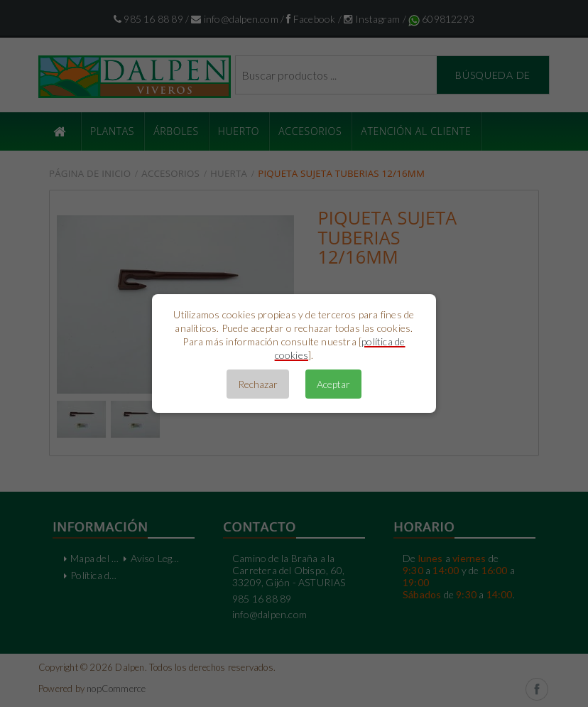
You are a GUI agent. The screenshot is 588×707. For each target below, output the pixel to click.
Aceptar (333, 384)
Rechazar (258, 384)
